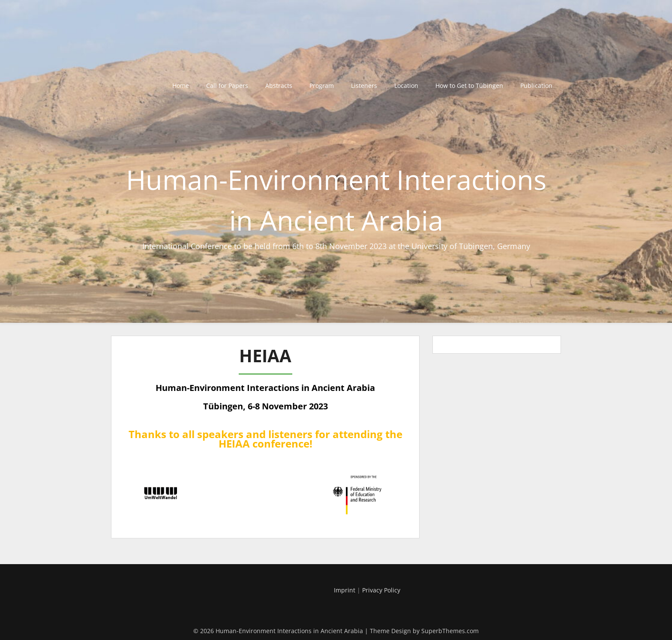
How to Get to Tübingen (469, 86)
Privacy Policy (381, 590)
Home (181, 86)
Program (322, 86)
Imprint (345, 590)
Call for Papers (227, 86)
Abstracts (279, 86)
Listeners (364, 86)
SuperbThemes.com (450, 631)
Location (406, 86)
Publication (536, 86)
